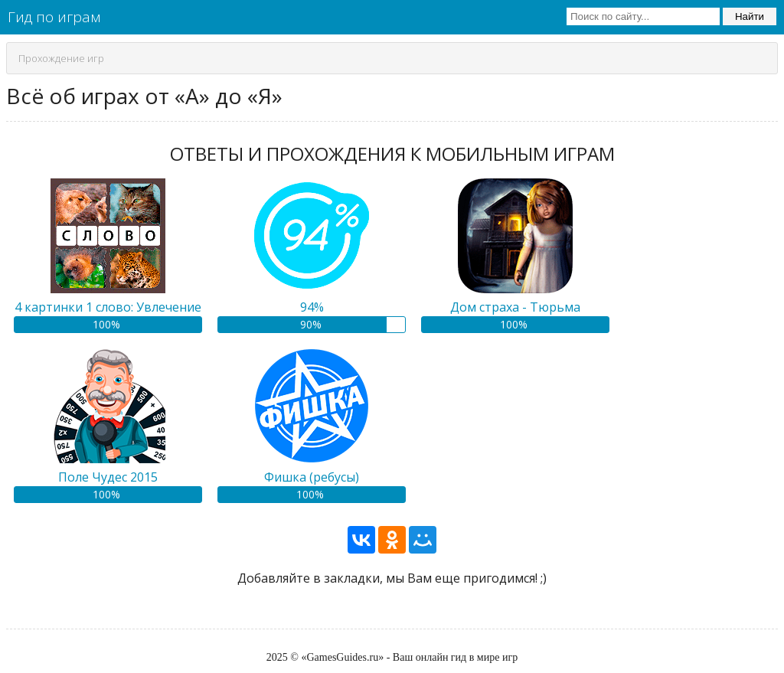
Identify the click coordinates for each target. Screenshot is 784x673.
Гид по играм (54, 17)
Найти (750, 16)
